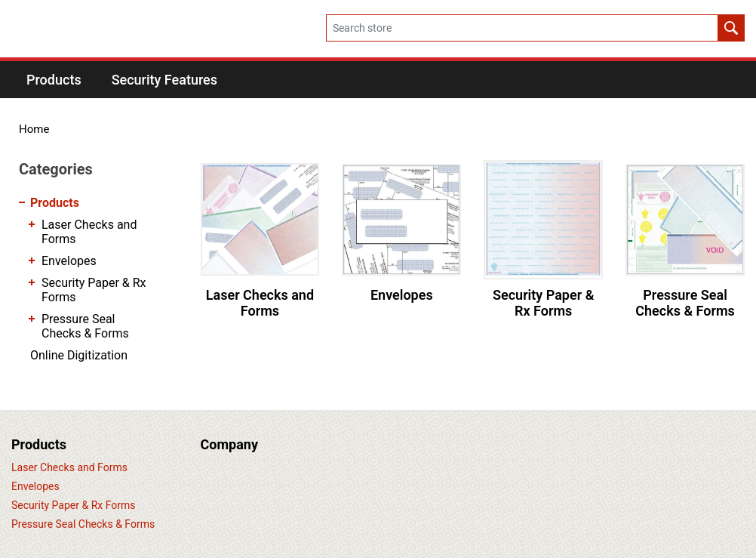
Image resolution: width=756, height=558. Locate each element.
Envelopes (402, 295)
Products (55, 203)
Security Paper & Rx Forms (543, 303)
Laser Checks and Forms (260, 303)
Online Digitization (79, 355)
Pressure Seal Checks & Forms (685, 303)
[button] (54, 80)
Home (34, 129)
